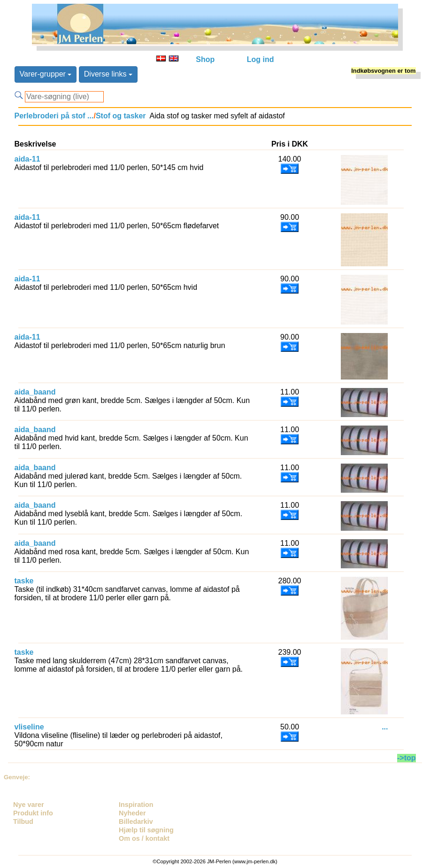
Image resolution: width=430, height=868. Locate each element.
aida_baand (35, 392)
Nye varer (29, 805)
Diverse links (108, 74)
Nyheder (132, 813)
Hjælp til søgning (146, 830)
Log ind (261, 59)
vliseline (29, 727)
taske (24, 581)
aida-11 (27, 159)
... (385, 727)
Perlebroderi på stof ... (54, 116)
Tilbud (23, 821)
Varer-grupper (46, 74)
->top (407, 758)
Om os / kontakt (144, 838)
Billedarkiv (136, 821)
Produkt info (33, 813)
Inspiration (136, 805)
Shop (205, 59)
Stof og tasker (121, 116)
